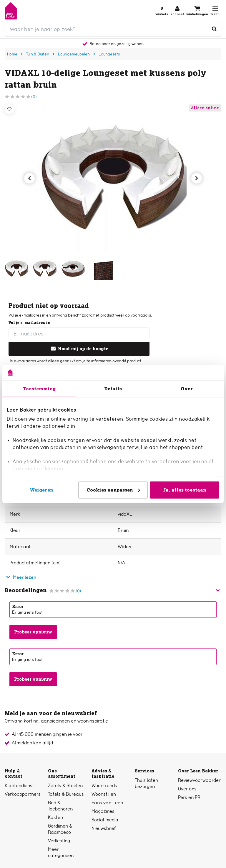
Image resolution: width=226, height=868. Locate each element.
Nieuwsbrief (104, 828)
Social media (105, 820)
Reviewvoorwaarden (200, 780)
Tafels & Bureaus (66, 794)
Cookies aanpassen (113, 490)
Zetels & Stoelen (65, 786)
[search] (113, 29)
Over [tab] (187, 388)
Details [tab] (113, 388)
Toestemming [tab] (39, 388)
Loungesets (109, 54)
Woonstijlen (104, 794)
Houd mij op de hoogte (79, 349)
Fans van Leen (107, 803)
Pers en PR (189, 797)
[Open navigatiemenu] (215, 11)
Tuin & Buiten (38, 54)
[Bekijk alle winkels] (162, 11)
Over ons (187, 789)
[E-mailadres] (79, 333)
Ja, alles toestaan (185, 490)
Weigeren (41, 490)
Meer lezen (20, 577)
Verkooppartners (23, 794)
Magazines (103, 811)
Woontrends (104, 786)
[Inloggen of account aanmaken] (177, 11)
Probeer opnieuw (33, 632)
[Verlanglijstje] (9, 109)
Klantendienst (19, 786)
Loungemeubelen (74, 54)
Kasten (55, 817)
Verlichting (59, 841)
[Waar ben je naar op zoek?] (214, 29)
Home (12, 54)
